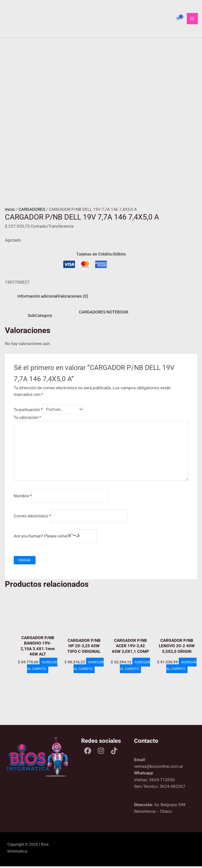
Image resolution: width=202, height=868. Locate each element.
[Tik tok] (114, 753)
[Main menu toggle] (192, 20)
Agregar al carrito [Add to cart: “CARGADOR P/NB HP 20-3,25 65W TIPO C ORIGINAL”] (86, 674)
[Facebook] (88, 753)
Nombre (23, 498)
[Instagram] (101, 753)
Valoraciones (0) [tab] (73, 298)
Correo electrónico (32, 518)
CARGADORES (32, 211)
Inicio (10, 211)
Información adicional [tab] (38, 298)
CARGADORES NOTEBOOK (104, 314)
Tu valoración (27, 419)
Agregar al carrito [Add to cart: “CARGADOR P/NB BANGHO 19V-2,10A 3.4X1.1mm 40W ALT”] (39, 674)
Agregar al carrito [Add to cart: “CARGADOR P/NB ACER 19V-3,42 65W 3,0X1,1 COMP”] (132, 674)
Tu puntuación (28, 411)
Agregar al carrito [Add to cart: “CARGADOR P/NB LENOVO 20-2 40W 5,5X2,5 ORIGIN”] (178, 674)
